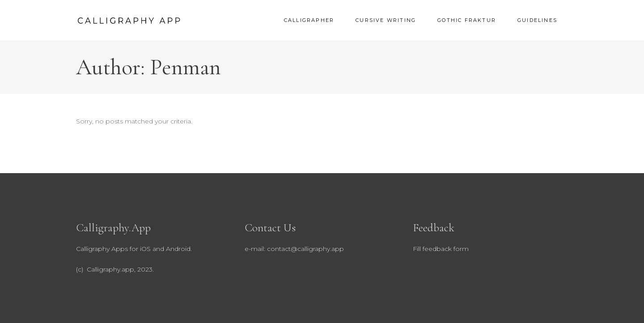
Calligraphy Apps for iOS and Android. (134, 249)
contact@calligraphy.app (305, 249)
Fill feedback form (441, 249)
